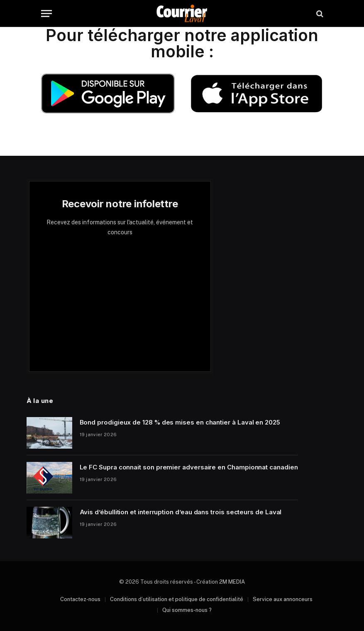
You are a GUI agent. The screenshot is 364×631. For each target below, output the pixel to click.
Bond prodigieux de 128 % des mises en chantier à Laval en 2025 (180, 422)
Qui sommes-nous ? (187, 610)
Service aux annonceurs (283, 599)
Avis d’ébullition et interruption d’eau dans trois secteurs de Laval (181, 512)
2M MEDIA (232, 582)
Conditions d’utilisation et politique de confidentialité (177, 599)
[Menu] (46, 14)
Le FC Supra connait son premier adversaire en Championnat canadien (189, 467)
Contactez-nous (80, 599)
